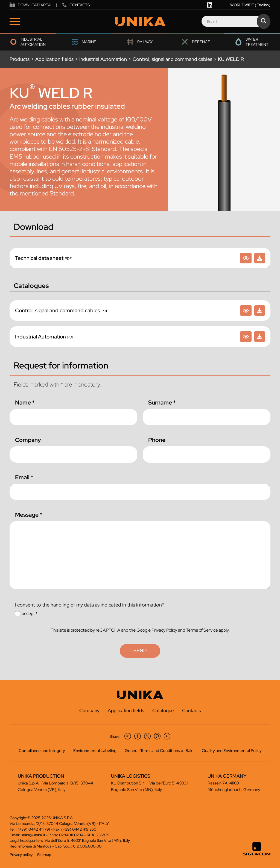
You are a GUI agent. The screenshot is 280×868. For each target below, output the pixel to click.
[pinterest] (157, 736)
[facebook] (138, 736)
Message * (29, 515)
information (149, 605)
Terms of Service (202, 630)
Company (28, 440)
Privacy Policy (164, 630)
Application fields (54, 59)
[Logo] (140, 21)
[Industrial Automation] (246, 336)
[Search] (236, 21)
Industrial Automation (103, 59)
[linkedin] (210, 5)
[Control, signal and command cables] (246, 310)
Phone (157, 440)
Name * (25, 402)
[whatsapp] (167, 736)
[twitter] (147, 736)
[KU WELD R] (246, 258)
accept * (30, 613)
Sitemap (44, 854)
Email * (24, 477)
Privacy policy (21, 854)
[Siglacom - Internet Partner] (257, 854)
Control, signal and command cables (172, 59)
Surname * (162, 402)
